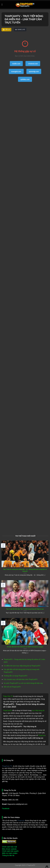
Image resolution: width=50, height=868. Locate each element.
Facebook (6, 809)
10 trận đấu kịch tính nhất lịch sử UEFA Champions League (25, 647)
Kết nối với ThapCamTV (12, 687)
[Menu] (3, 5)
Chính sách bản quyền (10, 851)
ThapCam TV (7, 766)
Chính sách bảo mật (9, 847)
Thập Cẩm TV (8, 696)
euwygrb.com (16, 71)
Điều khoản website (9, 849)
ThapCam (42, 735)
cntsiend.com (33, 64)
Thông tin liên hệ (8, 855)
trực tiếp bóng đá (38, 710)
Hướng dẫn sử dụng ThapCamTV (16, 676)
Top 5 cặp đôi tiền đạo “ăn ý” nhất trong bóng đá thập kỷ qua (25, 609)
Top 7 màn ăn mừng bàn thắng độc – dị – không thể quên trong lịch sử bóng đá (25, 570)
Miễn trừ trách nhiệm (10, 853)
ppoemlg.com (34, 71)
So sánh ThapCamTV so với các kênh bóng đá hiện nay (23, 683)
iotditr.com (16, 64)
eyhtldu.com (25, 79)
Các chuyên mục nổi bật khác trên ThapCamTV (21, 679)
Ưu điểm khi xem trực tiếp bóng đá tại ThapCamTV (22, 666)
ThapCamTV (8, 710)
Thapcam (21, 821)
